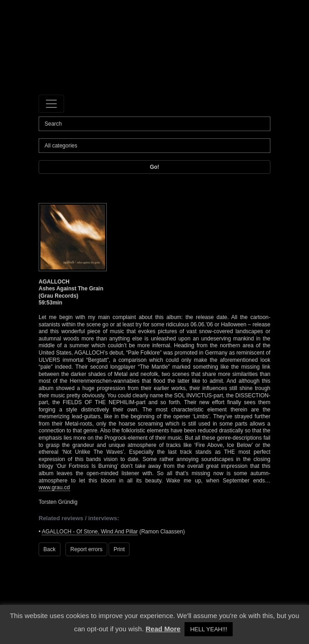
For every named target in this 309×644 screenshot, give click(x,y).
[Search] (154, 124)
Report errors (87, 549)
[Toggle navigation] (51, 104)
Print (119, 549)
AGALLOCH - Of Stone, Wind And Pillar (90, 532)
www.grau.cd (54, 487)
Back (50, 549)
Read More (163, 629)
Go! (155, 167)
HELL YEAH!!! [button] (209, 629)
